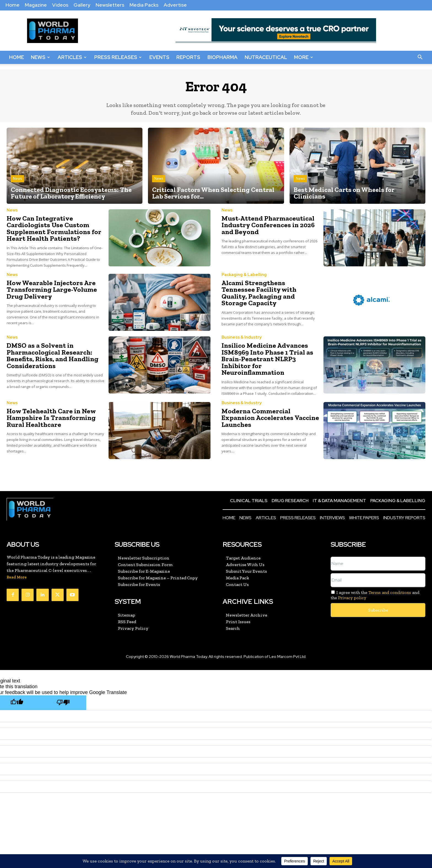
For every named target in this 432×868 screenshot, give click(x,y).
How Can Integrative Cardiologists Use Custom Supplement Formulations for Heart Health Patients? (52, 229)
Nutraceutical (266, 57)
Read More (17, 576)
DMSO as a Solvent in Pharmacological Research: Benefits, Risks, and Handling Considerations (52, 355)
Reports (188, 57)
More (303, 57)
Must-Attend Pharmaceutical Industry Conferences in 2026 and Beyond (267, 225)
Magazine (36, 5)
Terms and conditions (390, 592)
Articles (72, 57)
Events (159, 57)
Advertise (175, 5)
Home (13, 5)
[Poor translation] (63, 702)
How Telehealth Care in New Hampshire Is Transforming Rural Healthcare (50, 417)
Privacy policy (352, 597)
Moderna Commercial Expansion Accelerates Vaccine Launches (269, 417)
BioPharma (222, 57)
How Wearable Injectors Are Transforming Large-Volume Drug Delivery (50, 289)
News (40, 57)
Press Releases (118, 57)
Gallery (82, 5)
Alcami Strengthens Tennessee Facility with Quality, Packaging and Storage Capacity (269, 293)
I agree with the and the (375, 594)
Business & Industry (241, 337)
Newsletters (110, 5)
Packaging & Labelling (244, 275)
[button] (420, 57)
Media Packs (144, 5)
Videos (60, 5)
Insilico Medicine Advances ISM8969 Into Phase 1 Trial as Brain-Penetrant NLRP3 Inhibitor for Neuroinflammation (266, 359)
